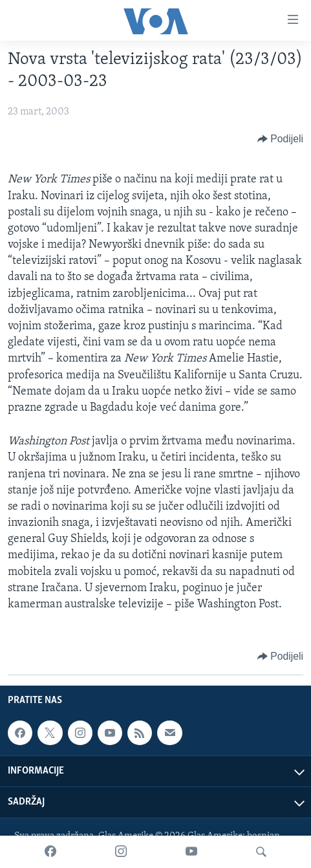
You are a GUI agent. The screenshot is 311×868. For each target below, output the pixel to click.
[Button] (280, 139)
